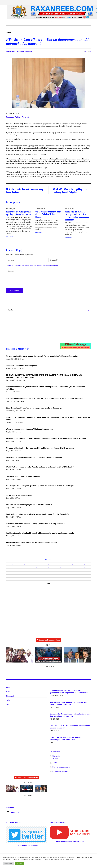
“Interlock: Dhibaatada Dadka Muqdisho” (22, 366)
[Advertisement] (44, 330)
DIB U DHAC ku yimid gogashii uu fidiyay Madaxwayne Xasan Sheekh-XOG (66, 739)
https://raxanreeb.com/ (61, 767)
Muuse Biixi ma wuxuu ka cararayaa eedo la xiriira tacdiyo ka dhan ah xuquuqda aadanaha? (77, 216)
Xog (8, 704)
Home (8, 688)
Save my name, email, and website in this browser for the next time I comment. (33, 266)
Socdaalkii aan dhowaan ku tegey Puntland (23, 476)
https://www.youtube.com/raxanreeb (70, 842)
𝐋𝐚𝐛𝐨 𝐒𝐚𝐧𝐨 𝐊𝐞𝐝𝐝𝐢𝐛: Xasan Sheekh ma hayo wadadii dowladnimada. (32, 543)
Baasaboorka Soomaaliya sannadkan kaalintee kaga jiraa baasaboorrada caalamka (70, 715)
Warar (9, 33)
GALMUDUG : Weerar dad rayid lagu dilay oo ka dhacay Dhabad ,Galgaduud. (71, 191)
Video (8, 700)
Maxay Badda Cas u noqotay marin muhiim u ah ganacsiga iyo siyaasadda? (68, 703)
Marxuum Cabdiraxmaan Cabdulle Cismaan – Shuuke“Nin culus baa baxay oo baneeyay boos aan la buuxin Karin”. (48, 419)
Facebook (10, 117)
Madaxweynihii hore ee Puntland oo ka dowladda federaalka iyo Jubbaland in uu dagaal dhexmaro (44, 399)
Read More (10, 237)
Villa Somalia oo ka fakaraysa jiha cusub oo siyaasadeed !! (29, 505)
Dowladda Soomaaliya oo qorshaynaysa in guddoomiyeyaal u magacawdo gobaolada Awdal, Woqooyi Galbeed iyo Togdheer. (69, 692)
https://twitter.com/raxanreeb (27, 845)
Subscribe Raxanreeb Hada (48, 640)
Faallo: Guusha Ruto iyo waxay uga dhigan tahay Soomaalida (19, 213)
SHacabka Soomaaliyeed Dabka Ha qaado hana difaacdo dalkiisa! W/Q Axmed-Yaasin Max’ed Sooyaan (46, 439)
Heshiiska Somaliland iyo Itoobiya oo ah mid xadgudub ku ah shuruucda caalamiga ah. (40, 533)
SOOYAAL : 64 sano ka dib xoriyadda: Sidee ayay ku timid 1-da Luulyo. (34, 458)
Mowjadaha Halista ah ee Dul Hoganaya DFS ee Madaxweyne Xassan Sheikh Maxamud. (40, 448)
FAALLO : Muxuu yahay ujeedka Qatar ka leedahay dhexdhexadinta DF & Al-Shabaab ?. (40, 467)
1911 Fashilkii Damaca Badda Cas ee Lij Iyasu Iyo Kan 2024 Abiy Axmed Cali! (36, 524)
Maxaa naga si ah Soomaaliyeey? (19, 495)
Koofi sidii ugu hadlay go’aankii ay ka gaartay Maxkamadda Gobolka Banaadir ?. (37, 514)
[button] (52, 645)
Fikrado (9, 692)
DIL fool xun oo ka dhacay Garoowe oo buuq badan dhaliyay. (24, 191)
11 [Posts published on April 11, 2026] (73, 570)
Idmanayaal (10, 696)
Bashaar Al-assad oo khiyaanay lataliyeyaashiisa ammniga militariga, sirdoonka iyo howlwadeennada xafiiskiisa (46, 388)
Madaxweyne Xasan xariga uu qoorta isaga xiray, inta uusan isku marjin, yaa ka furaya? (40, 486)
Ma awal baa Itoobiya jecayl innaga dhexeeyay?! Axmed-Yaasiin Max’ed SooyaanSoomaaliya (42, 356)
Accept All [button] (19, 863)
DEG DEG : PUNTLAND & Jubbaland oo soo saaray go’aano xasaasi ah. (70, 727)
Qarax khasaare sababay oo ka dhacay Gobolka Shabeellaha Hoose (48, 214)
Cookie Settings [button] (8, 863)
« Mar (48, 584)
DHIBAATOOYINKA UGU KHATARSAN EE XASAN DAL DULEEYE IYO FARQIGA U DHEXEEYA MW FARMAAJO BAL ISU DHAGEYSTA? (44, 376)
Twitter (18, 117)
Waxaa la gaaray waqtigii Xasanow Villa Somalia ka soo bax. (29, 429)
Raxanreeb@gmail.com (61, 771)
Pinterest (25, 117)
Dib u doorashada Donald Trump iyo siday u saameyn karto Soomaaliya (34, 408)
